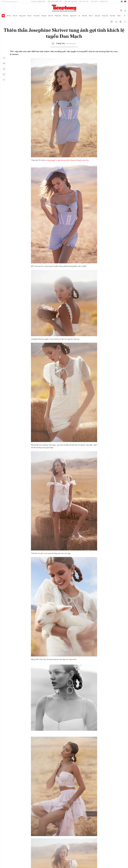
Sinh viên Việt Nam (71, 1)
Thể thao (66, 16)
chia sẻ (112, 22)
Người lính (73, 16)
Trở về (4, 80)
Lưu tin (4, 69)
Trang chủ (3, 16)
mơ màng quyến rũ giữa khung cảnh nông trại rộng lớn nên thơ (66, 160)
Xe (79, 16)
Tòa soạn (94, 1)
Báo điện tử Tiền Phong (64, 8)
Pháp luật (58, 16)
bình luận (125, 22)
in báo (121, 22)
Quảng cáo (104, 1)
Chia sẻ (4, 63)
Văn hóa (84, 16)
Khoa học (105, 16)
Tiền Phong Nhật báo (55, 1)
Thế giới (44, 16)
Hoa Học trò (84, 1)
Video (119, 16)
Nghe (4, 58)
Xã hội (9, 16)
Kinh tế (15, 16)
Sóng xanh (22, 16)
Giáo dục (98, 16)
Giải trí (91, 16)
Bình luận (4, 74)
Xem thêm (125, 16)
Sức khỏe (37, 16)
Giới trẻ (51, 16)
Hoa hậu (113, 16)
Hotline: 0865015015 (38, 1)
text (116, 22)
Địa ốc (30, 16)
